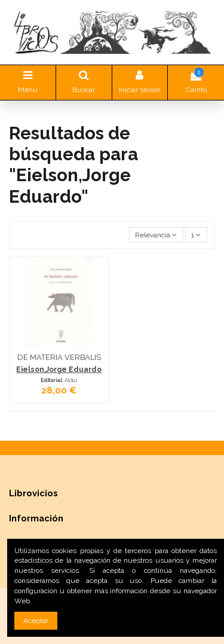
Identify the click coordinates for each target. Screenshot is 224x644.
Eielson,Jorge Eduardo (59, 370)
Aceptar (36, 621)
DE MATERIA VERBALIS (59, 357)
